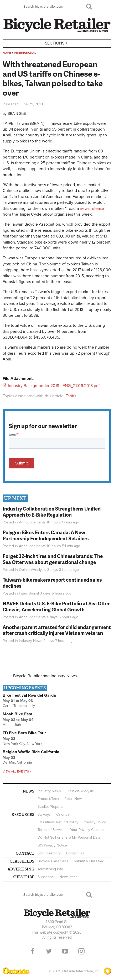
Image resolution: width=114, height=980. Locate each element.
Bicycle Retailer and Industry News (45, 676)
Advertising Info (50, 869)
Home (7, 53)
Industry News (31, 641)
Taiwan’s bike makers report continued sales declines (52, 583)
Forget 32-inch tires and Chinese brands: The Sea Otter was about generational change (53, 559)
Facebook (33, 951)
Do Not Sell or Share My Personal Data (69, 837)
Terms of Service (51, 830)
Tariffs (71, 396)
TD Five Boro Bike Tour (24, 733)
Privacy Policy (95, 822)
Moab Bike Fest (17, 714)
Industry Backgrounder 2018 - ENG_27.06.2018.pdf (54, 386)
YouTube (65, 951)
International (25, 53)
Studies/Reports (51, 807)
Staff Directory (49, 853)
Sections (57, 43)
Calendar (63, 815)
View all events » (17, 771)
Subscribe (46, 877)
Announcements (32, 522)
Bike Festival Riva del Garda (29, 695)
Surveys (44, 815)
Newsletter (68, 877)
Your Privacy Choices (87, 830)
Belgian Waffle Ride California (31, 752)
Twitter (49, 951)
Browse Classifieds (53, 861)
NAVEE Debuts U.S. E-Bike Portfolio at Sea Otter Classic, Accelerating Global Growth (56, 606)
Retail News (74, 799)
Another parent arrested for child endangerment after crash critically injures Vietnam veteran (57, 630)
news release (92, 209)
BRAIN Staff (17, 114)
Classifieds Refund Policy (58, 822)
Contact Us (75, 853)
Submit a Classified (89, 861)
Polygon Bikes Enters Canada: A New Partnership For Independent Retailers (46, 535)
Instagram (81, 951)
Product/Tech (48, 799)
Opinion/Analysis (33, 570)
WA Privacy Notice (52, 845)
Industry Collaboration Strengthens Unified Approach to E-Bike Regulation (52, 512)
